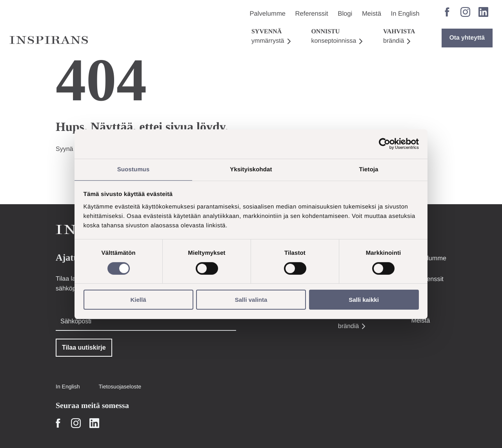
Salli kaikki (364, 300)
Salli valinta (251, 300)
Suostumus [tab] (134, 169)
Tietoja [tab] (369, 169)
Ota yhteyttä (468, 26)
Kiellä (138, 300)
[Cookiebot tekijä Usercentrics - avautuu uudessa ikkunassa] (385, 143)
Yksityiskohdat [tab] (251, 169)
